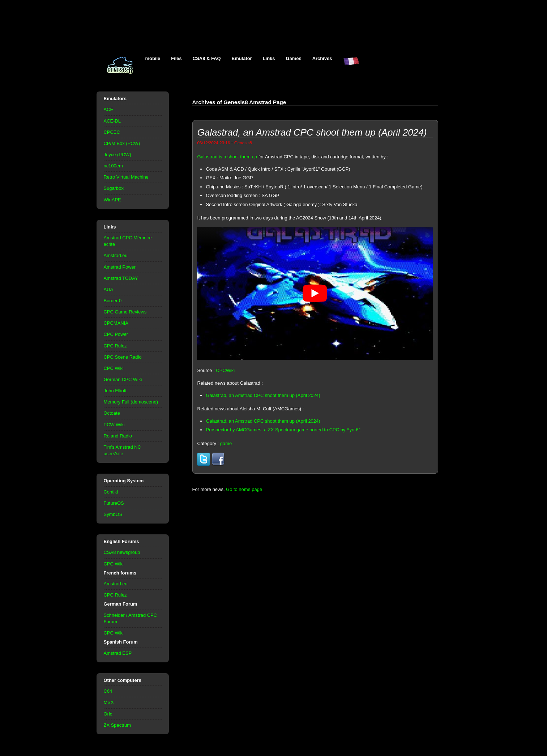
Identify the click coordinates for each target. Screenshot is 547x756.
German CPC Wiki (123, 379)
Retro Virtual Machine (126, 177)
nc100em (113, 166)
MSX (109, 702)
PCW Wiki (114, 425)
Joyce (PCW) (117, 155)
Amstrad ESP (118, 653)
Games (294, 58)
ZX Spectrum (117, 725)
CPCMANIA (116, 323)
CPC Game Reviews (125, 312)
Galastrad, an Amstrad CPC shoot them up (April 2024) (263, 395)
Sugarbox (114, 188)
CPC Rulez (115, 346)
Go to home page (244, 489)
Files (176, 58)
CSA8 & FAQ (207, 58)
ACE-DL (112, 121)
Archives (322, 58)
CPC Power (116, 334)
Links (269, 58)
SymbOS (113, 514)
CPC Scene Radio (123, 357)
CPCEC (112, 132)
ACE (109, 109)
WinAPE (112, 200)
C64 (108, 691)
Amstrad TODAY (121, 278)
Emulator (242, 58)
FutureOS (114, 503)
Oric (108, 714)
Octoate (112, 413)
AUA (109, 289)
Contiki (111, 492)
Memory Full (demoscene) (131, 402)
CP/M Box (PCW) (122, 143)
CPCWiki (225, 370)
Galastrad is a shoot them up (227, 157)
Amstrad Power (120, 267)
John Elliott (115, 391)
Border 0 (113, 301)
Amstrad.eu (116, 255)
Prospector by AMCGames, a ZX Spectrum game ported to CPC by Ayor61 (283, 430)
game (226, 443)
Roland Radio (118, 436)
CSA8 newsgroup (122, 552)
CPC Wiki (114, 368)
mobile (153, 58)
